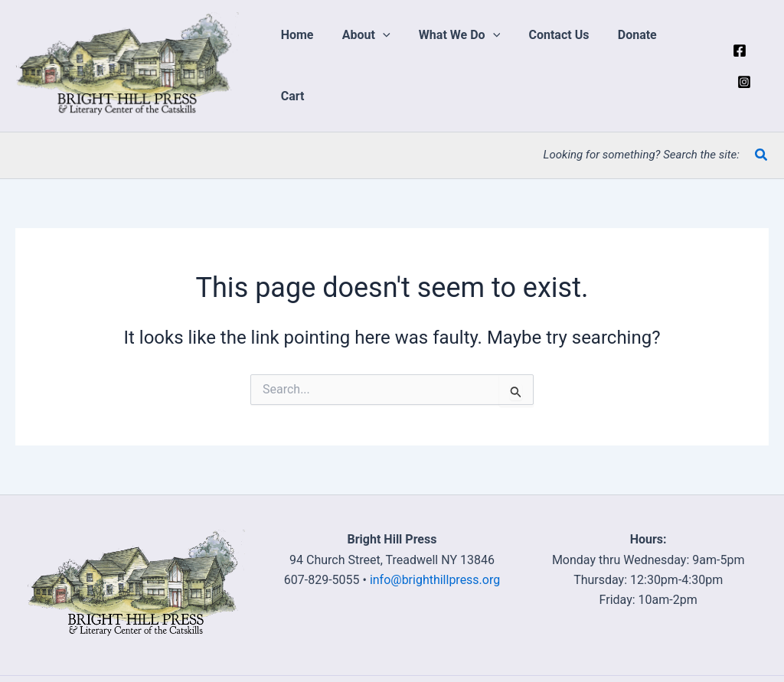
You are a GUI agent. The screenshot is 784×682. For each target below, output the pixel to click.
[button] (378, 66)
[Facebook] (739, 66)
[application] (394, 66)
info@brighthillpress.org (435, 580)
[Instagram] (762, 66)
